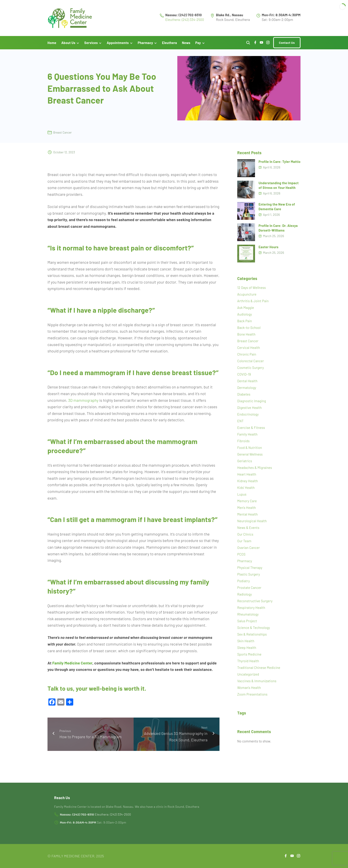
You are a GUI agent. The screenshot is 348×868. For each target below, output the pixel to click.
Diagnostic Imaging (252, 404)
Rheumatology (248, 617)
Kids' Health (246, 490)
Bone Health (246, 337)
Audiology (245, 317)
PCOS (241, 557)
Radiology (245, 597)
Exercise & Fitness (251, 430)
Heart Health (247, 477)
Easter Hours (269, 250)
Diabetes (244, 397)
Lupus (242, 497)
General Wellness (250, 457)
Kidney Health (248, 484)
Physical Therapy (250, 570)
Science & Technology (254, 630)
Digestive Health (249, 410)
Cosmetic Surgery (251, 370)
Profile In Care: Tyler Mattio (280, 164)
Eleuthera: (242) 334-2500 (185, 21)
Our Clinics (245, 537)
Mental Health (248, 517)
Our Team (244, 544)
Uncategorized (248, 677)
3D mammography (83, 403)
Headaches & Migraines (255, 470)
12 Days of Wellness (252, 290)
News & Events (248, 530)
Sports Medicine (249, 657)
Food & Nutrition (250, 450)
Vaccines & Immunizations (257, 684)
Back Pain (245, 324)
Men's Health (247, 510)
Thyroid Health (248, 664)
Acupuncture (247, 297)
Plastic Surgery (249, 577)
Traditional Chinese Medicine (259, 670)
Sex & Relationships (252, 637)
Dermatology (247, 390)
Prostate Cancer (249, 590)
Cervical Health (249, 350)
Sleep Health (247, 650)
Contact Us (287, 45)
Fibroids (243, 444)
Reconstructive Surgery (255, 604)
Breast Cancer (62, 135)
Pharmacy (245, 564)
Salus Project (247, 624)
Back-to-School (249, 330)
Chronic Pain (247, 357)
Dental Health (247, 384)
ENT (240, 424)
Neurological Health (252, 524)
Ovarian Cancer (249, 550)
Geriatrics (245, 464)
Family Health (247, 437)
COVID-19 (244, 377)
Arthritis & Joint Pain (253, 304)
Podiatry (244, 584)
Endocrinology (248, 417)
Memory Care (247, 504)
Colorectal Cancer (251, 364)
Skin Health (246, 644)
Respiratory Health (251, 610)
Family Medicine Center (72, 666)
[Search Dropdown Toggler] (248, 45)
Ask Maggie (246, 310)
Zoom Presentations (252, 697)
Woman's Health (249, 690)
